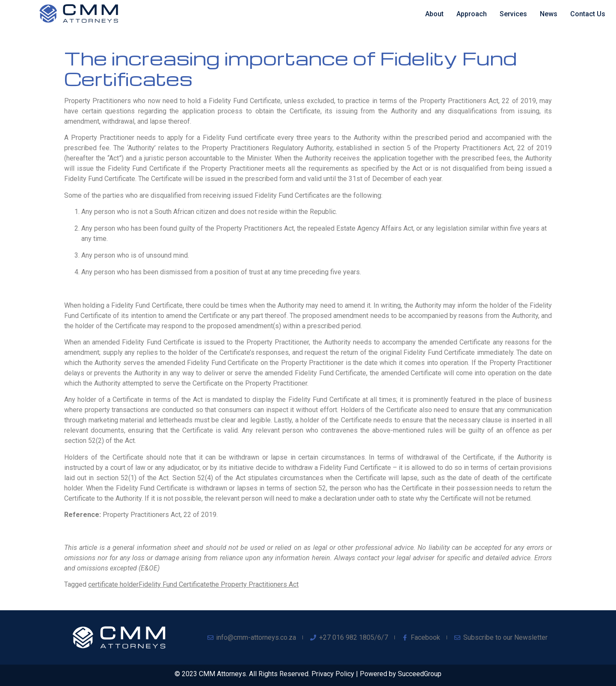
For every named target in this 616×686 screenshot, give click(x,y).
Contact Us (588, 14)
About (434, 14)
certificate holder (113, 584)
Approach (472, 14)
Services (513, 14)
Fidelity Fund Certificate (174, 584)
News (549, 14)
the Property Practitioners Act (254, 584)
